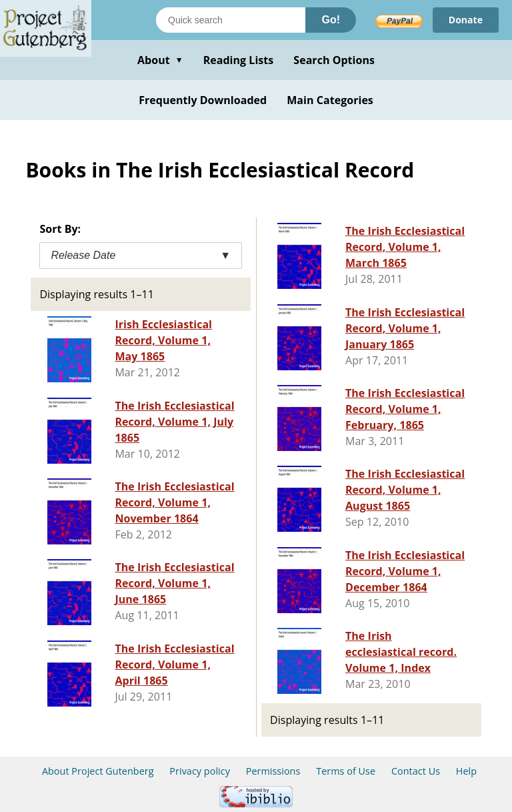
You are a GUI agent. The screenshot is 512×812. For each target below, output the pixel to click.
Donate (466, 20)
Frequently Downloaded (203, 100)
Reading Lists (239, 60)
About (160, 60)
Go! (331, 20)
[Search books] (231, 20)
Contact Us (416, 771)
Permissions (273, 771)
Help (466, 771)
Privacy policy (200, 771)
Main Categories (330, 100)
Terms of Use (346, 771)
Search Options (334, 60)
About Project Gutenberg (98, 771)
